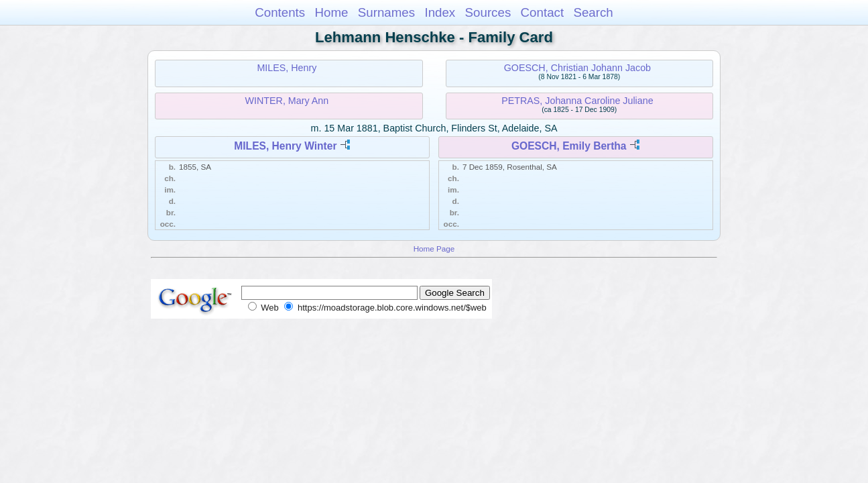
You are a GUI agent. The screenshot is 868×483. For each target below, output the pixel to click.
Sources (488, 12)
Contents (280, 12)
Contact (543, 12)
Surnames (386, 12)
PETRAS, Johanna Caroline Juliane (577, 101)
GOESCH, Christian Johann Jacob (577, 68)
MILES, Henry (287, 68)
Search (593, 12)
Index (440, 12)
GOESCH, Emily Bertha (569, 146)
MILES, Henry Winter (285, 146)
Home (331, 12)
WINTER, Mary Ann (287, 101)
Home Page (434, 249)
